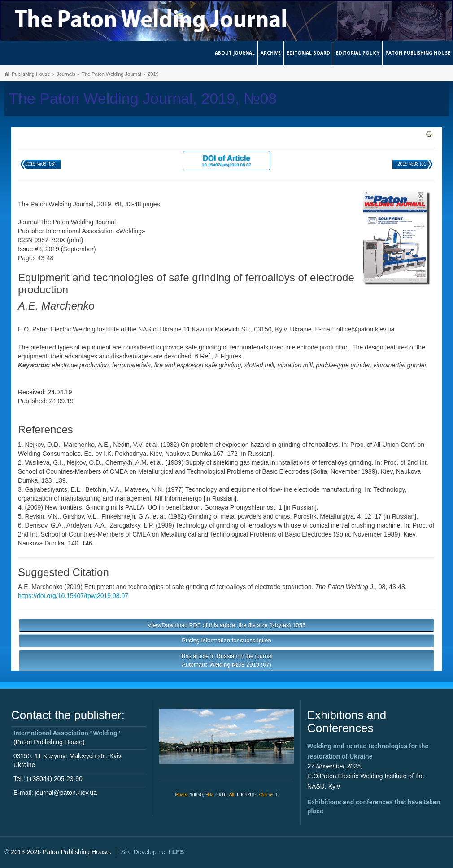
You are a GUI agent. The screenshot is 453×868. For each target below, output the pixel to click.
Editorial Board (308, 53)
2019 (153, 74)
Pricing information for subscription (226, 640)
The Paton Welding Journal (111, 74)
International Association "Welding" (67, 733)
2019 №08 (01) (412, 164)
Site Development (152, 852)
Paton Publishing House (418, 53)
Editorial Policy (358, 53)
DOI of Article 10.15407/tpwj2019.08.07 (226, 160)
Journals (66, 74)
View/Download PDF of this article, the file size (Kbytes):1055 (226, 625)
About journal (235, 53)
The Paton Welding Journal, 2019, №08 (143, 98)
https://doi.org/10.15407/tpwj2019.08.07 (73, 596)
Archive (271, 53)
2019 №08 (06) (40, 164)
